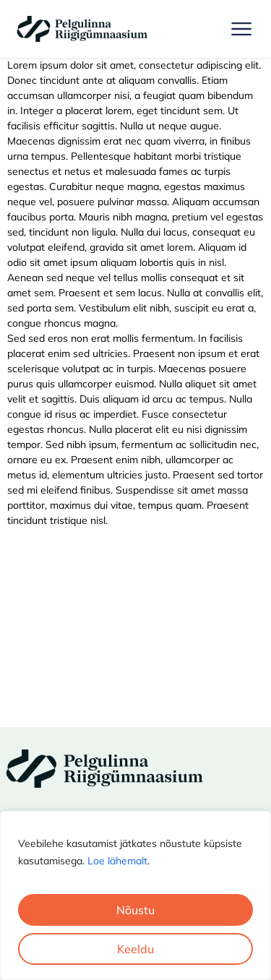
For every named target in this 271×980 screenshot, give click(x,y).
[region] (135, 895)
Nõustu (135, 910)
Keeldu (135, 949)
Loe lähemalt (117, 861)
